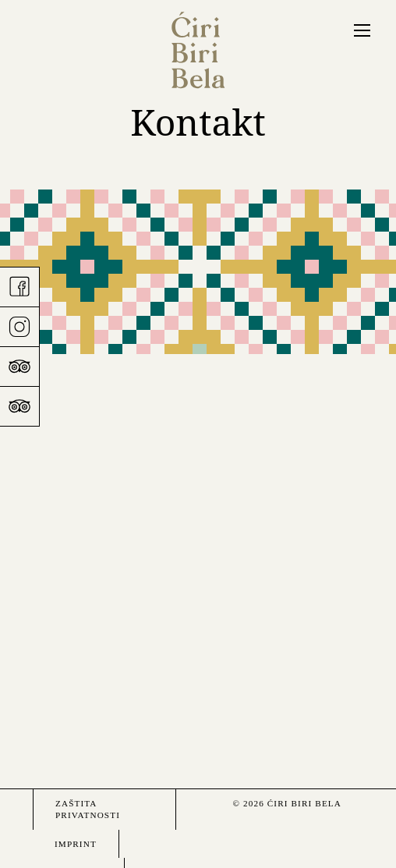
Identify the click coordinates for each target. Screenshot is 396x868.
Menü (361, 29)
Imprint (76, 844)
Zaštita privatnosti (88, 809)
